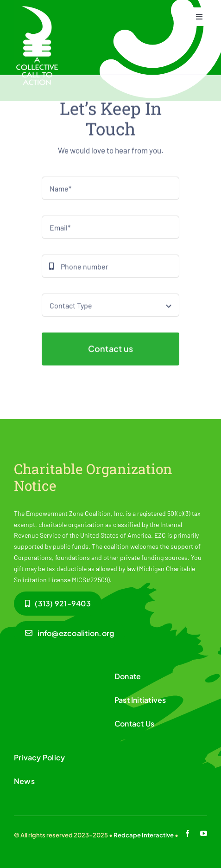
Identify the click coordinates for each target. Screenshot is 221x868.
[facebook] (187, 833)
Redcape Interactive (144, 835)
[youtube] (204, 833)
